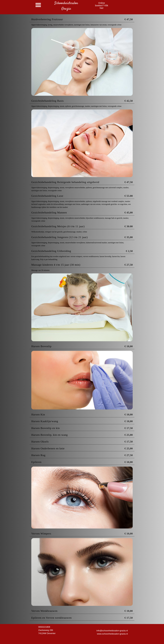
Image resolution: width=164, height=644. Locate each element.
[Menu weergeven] (38, 5)
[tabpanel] (66, 6)
